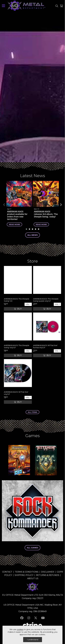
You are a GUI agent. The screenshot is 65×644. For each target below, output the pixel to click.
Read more (15, 224)
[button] (26, 229)
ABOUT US (33, 578)
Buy (18, 309)
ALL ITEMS (32, 412)
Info (28, 304)
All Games (32, 548)
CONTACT (7, 572)
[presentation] (4, 204)
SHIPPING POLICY (24, 575)
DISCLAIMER (48, 572)
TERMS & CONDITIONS (27, 572)
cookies (20, 629)
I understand (33, 640)
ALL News (32, 235)
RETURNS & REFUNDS (48, 575)
